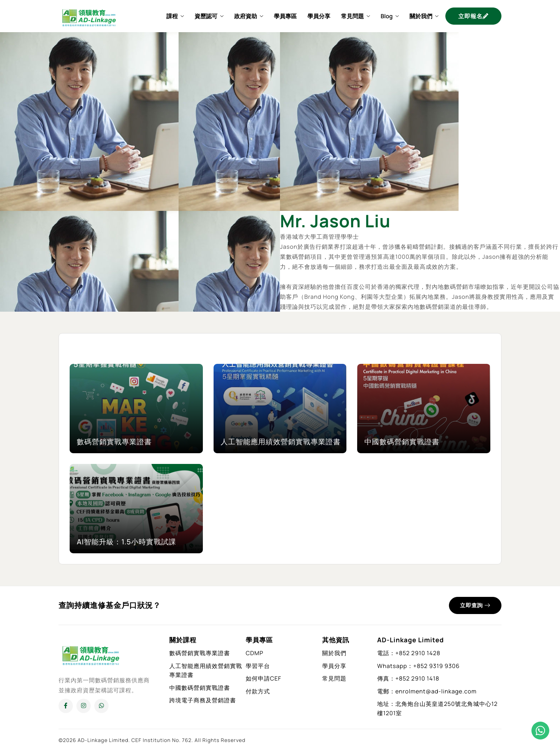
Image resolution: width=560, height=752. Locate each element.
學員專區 (285, 16)
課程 (175, 16)
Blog (390, 16)
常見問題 (356, 16)
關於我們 (424, 16)
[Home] (89, 15)
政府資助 (249, 16)
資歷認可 (209, 16)
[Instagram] (84, 706)
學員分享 (319, 16)
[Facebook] (66, 706)
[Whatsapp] (101, 706)
